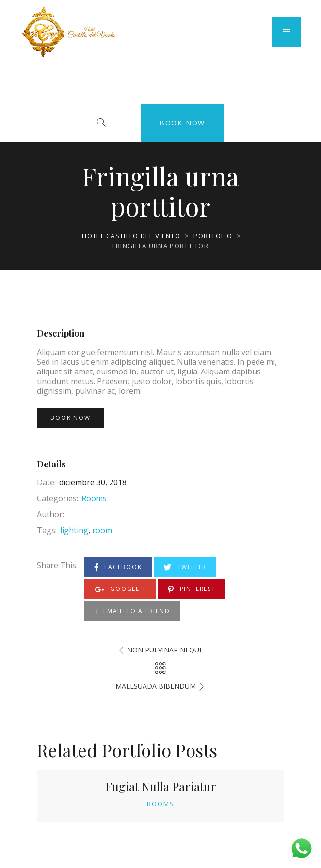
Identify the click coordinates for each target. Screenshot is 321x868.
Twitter (185, 567)
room (102, 530)
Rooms (94, 498)
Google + (120, 589)
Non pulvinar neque (165, 650)
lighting (74, 530)
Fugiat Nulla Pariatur (161, 786)
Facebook (118, 567)
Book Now (182, 123)
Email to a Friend (132, 612)
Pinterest (192, 589)
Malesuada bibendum (156, 686)
